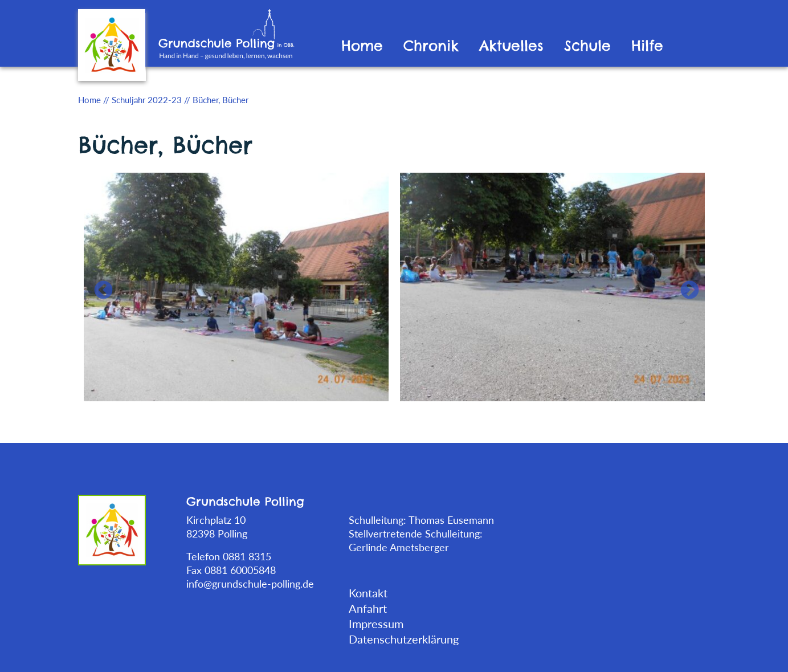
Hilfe (647, 46)
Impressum (376, 624)
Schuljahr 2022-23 (147, 100)
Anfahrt (368, 608)
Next (685, 286)
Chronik (431, 46)
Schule (587, 46)
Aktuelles (511, 46)
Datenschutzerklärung (404, 639)
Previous (99, 286)
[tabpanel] (236, 286)
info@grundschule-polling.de (250, 584)
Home (362, 46)
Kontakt (368, 593)
